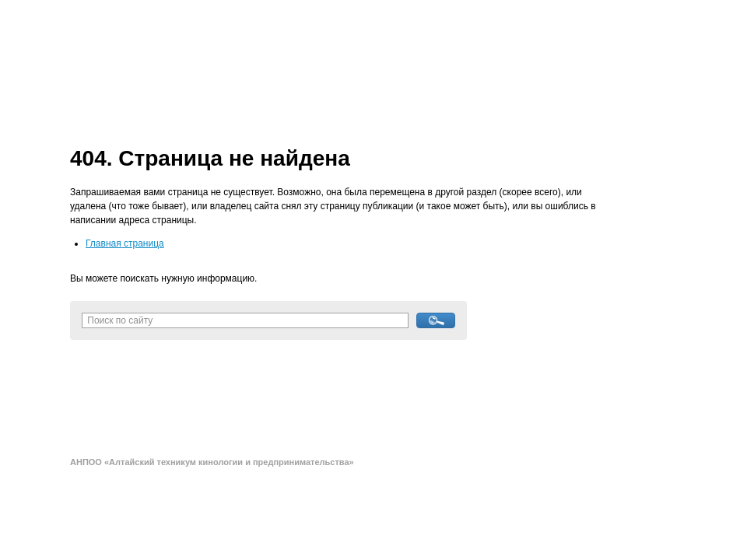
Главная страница (125, 243)
